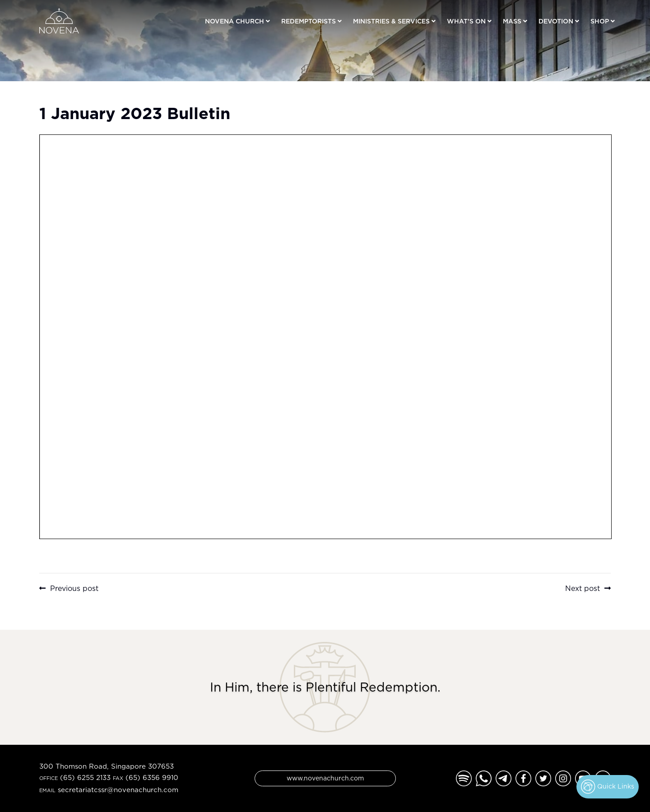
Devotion (556, 21)
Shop (600, 21)
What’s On (466, 21)
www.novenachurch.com (325, 778)
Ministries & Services (391, 21)
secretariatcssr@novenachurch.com (118, 790)
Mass (512, 21)
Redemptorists (309, 21)
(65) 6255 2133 (85, 777)
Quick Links (608, 787)
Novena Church (234, 21)
